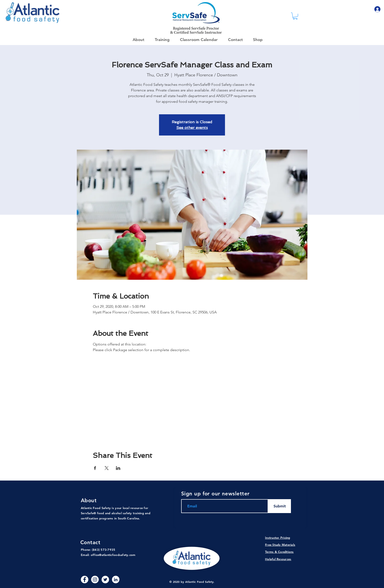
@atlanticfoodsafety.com (117, 555)
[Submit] (280, 506)
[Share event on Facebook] (95, 468)
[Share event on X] (107, 468)
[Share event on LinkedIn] (118, 468)
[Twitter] (105, 580)
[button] (256, 40)
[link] (295, 16)
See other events (192, 128)
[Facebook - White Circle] (85, 580)
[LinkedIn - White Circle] (116, 580)
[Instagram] (95, 580)
